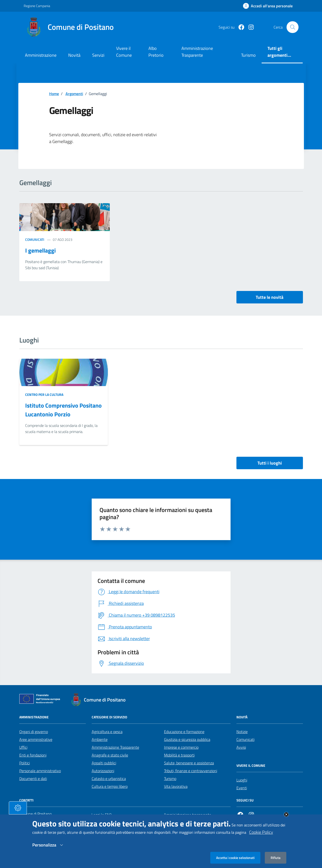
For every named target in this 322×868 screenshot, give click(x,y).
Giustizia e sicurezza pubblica (187, 739)
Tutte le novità (270, 297)
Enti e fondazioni (33, 755)
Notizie (242, 732)
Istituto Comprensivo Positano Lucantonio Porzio (63, 410)
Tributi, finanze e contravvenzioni (191, 771)
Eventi (242, 788)
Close (286, 814)
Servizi (98, 55)
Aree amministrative (36, 739)
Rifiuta (276, 858)
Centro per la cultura (44, 395)
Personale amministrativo (40, 771)
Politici (25, 763)
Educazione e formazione (184, 732)
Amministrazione (41, 55)
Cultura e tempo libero (110, 786)
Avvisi (241, 747)
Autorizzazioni (103, 771)
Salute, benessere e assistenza (189, 763)
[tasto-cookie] (18, 808)
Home (54, 94)
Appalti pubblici (104, 763)
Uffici (23, 747)
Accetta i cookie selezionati (235, 858)
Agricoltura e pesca (107, 732)
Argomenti (74, 94)
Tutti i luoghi (270, 463)
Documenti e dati (33, 779)
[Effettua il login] (268, 6)
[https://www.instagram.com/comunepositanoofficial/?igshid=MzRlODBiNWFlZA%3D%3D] (249, 27)
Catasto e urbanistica (109, 779)
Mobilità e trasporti (179, 755)
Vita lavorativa (176, 786)
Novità (74, 55)
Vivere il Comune (124, 52)
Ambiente (100, 739)
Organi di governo (34, 732)
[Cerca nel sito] (292, 27)
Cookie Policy (261, 832)
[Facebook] (239, 27)
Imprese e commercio (181, 747)
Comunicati (35, 239)
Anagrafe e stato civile (110, 755)
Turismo (170, 779)
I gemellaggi (40, 250)
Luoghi (242, 780)
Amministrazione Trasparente (115, 747)
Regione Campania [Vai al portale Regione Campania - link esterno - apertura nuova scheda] (37, 6)
